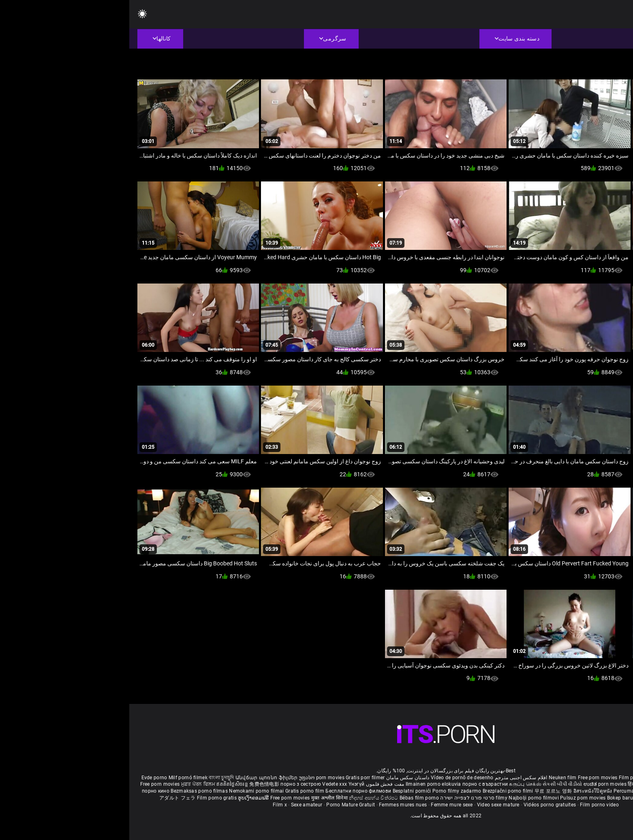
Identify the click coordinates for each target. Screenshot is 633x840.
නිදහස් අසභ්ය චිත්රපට (245, 798)
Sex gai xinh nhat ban (552, 778)
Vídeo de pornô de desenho (333, 778)
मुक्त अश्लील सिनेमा (201, 798)
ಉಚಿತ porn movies (477, 784)
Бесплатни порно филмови (230, 791)
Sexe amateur (177, 805)
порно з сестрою (171, 784)
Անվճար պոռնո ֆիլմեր (138, 778)
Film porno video (470, 805)
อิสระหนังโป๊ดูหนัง (464, 791)
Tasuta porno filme (527, 798)
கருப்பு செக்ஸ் (396, 784)
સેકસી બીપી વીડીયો (433, 784)
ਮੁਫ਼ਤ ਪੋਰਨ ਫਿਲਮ (70, 784)
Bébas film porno (290, 798)
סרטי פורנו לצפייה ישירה (338, 798)
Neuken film (433, 778)
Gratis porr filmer (236, 778)
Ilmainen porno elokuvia (305, 784)
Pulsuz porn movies (454, 798)
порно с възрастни (356, 784)
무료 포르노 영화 (425, 791)
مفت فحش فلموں (255, 784)
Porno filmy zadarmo (328, 791)
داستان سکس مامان (279, 778)
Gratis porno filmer (556, 791)
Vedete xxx (205, 784)
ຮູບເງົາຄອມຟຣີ (125, 798)
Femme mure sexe (323, 805)
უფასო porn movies (193, 778)
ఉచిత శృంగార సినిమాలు (557, 784)
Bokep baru (491, 798)
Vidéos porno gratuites (421, 805)
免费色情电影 (136, 784)
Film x (151, 805)
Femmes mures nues (274, 805)
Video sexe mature (369, 805)
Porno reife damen (600, 778)
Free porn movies (469, 778)
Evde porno (25, 778)
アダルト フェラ (48, 798)
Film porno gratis (88, 798)
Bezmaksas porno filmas (71, 791)
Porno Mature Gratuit (221, 805)
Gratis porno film (176, 791)
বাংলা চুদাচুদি (92, 778)
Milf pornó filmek (59, 778)
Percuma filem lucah (509, 791)
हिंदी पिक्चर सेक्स (514, 784)
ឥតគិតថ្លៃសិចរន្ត (104, 784)
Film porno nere (508, 778)
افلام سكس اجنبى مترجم (392, 778)
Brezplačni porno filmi (379, 791)
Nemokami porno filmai (128, 791)
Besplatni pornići (283, 791)
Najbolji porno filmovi (404, 798)
